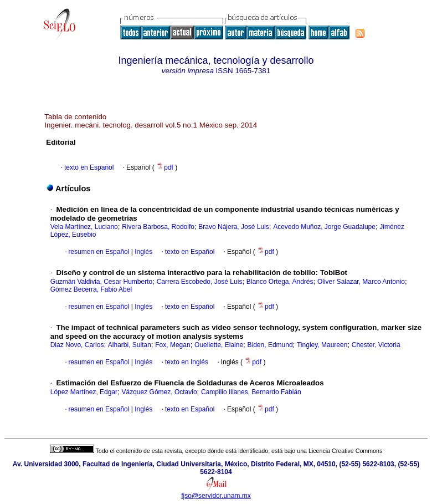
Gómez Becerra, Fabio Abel (91, 289)
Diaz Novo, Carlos (77, 345)
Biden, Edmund (270, 345)
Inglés (143, 252)
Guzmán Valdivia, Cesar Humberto (102, 282)
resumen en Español (99, 252)
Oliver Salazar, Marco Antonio (361, 282)
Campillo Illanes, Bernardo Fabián (251, 392)
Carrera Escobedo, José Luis (200, 282)
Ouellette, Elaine (219, 345)
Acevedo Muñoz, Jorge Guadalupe (324, 227)
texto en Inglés (187, 362)
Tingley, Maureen (322, 345)
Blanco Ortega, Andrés (280, 282)
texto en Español (89, 167)
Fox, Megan (173, 345)
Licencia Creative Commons (345, 451)
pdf (166, 167)
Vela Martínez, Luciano (84, 227)
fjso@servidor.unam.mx (216, 496)
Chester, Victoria (376, 345)
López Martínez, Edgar (84, 392)
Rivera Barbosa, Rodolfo (158, 227)
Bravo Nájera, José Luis (233, 227)
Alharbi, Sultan (130, 345)
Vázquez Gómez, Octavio (160, 392)
